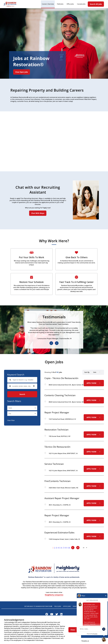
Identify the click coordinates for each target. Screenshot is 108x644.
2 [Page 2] (55, 548)
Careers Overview (48, 4)
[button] (34, 386)
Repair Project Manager (57, 412)
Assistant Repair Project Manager (62, 498)
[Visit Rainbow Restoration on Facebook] (47, 615)
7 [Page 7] (63, 548)
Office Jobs (70, 4)
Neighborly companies (54, 595)
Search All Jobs (96, 4)
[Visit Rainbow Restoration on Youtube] (52, 615)
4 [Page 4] (58, 548)
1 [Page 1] (53, 548)
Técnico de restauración (57, 447)
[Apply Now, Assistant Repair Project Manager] (94, 503)
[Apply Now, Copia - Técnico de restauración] (94, 383)
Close (73, 630)
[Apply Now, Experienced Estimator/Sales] (94, 536)
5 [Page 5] (60, 548)
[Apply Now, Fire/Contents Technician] (94, 486)
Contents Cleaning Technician (60, 395)
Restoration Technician (56, 430)
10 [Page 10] (69, 548)
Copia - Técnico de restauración (61, 378)
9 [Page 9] (67, 548)
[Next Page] (73, 548)
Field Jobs (60, 4)
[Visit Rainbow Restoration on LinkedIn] (61, 615)
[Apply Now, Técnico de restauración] (94, 452)
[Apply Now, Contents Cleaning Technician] (94, 400)
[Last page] (78, 548)
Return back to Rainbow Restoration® (38, 606)
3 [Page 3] (56, 548)
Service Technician (54, 464)
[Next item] (57, 343)
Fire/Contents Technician (57, 481)
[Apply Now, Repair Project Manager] (94, 417)
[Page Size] (84, 548)
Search (22, 394)
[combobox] (22, 386)
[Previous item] (51, 343)
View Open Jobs (22, 72)
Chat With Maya (38, 213)
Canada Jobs (81, 4)
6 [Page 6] (62, 548)
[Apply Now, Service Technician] (94, 469)
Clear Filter (11, 420)
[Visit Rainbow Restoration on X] (57, 615)
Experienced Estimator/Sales (59, 532)
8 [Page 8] (65, 548)
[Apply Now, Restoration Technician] (94, 435)
